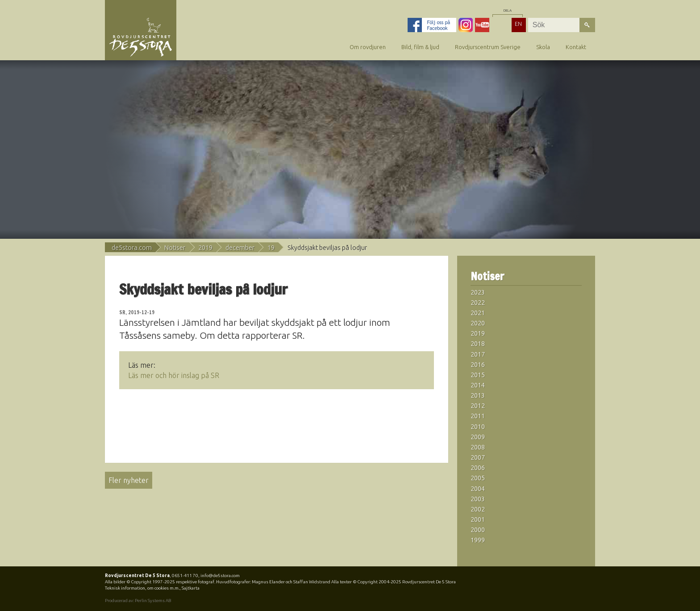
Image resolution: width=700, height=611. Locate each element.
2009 (478, 437)
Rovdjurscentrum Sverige (488, 47)
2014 (478, 385)
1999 (478, 540)
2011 (478, 416)
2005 (478, 478)
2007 (478, 457)
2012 (478, 406)
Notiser (175, 248)
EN (518, 24)
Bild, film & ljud (420, 47)
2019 (205, 248)
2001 (478, 520)
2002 (478, 509)
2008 (478, 447)
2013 (478, 395)
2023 (478, 292)
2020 (478, 323)
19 (271, 248)
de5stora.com (132, 248)
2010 (478, 427)
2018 (478, 344)
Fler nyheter (129, 480)
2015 (478, 375)
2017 (478, 354)
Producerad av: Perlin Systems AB (138, 601)
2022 (478, 303)
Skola (543, 47)
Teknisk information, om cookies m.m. (142, 588)
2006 (478, 468)
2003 (478, 499)
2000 (478, 530)
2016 (478, 365)
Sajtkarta (191, 588)
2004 (478, 489)
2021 (478, 313)
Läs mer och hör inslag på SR (174, 375)
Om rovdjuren (368, 47)
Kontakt (576, 47)
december (240, 248)
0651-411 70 (185, 576)
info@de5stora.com (220, 576)
